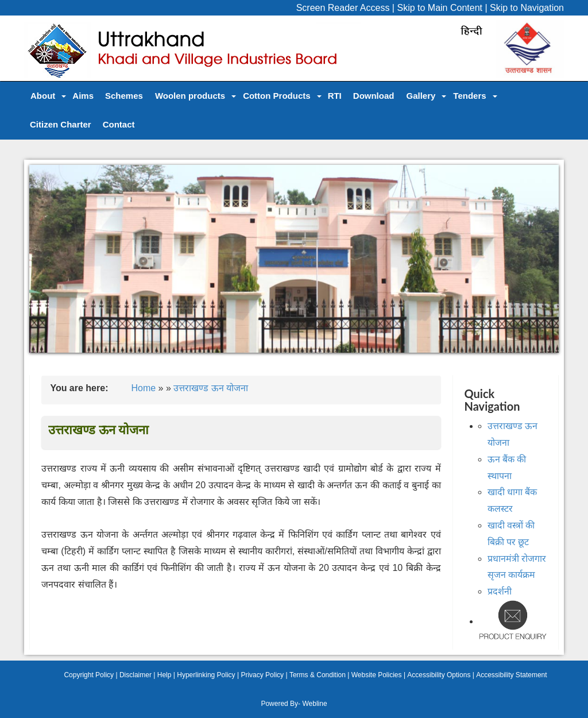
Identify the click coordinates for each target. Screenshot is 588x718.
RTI (335, 96)
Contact (119, 124)
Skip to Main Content (440, 8)
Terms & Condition (318, 675)
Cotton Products (277, 96)
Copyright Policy (89, 675)
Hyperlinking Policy (206, 675)
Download (374, 96)
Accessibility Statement (511, 675)
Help (165, 675)
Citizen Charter (61, 124)
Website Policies (377, 675)
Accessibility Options (439, 675)
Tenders (469, 96)
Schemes (124, 96)
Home (143, 388)
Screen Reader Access (343, 8)
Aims (83, 96)
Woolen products (190, 96)
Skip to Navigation (527, 8)
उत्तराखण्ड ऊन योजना (211, 388)
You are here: (79, 388)
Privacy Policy (262, 675)
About (43, 96)
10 (361, 365)
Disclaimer (136, 675)
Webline (314, 704)
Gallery (421, 96)
